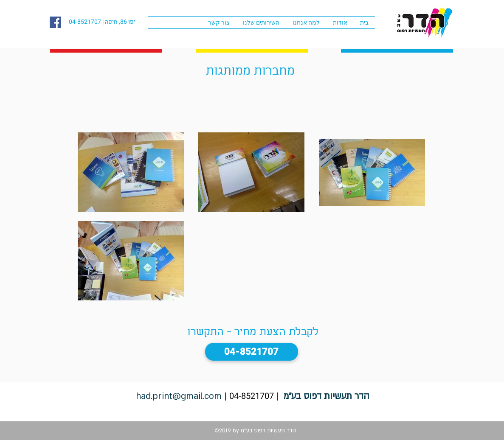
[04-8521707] (252, 352)
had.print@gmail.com (179, 396)
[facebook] (55, 22)
